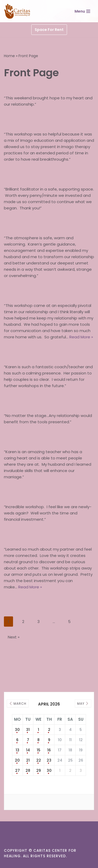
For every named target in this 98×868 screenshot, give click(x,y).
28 (28, 771)
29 (39, 771)
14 (28, 750)
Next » (14, 637)
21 (28, 760)
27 (17, 771)
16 (49, 750)
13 (17, 750)
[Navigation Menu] (82, 11)
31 (28, 730)
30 (17, 730)
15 (39, 750)
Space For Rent (49, 30)
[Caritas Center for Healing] (18, 11)
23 (49, 760)
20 (17, 760)
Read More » (81, 337)
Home (9, 56)
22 (39, 760)
